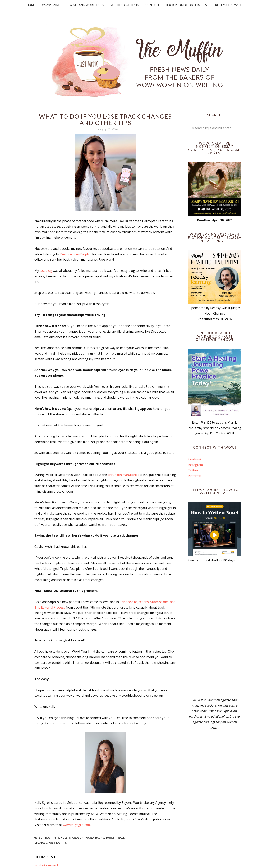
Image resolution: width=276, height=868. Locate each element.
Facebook (195, 459)
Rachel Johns (105, 838)
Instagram (195, 465)
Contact (152, 5)
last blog (46, 271)
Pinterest (194, 476)
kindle (63, 838)
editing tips (48, 838)
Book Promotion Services (186, 5)
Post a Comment (46, 865)
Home (31, 5)
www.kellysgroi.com (77, 825)
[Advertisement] (215, 630)
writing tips (58, 843)
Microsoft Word (81, 838)
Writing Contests (125, 5)
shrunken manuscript (123, 475)
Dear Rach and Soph (74, 254)
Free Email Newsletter (231, 5)
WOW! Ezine (51, 5)
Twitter (193, 470)
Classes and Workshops (85, 5)
